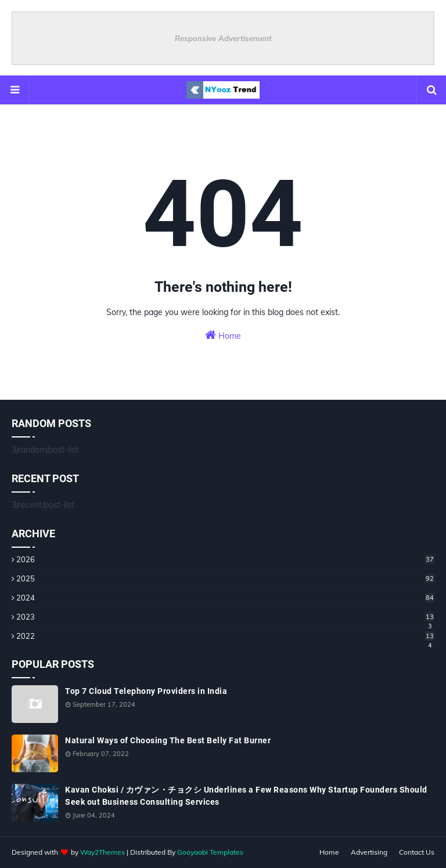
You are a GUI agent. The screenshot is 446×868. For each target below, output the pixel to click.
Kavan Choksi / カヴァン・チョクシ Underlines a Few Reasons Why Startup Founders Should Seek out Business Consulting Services (246, 796)
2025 (225, 578)
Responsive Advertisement (223, 38)
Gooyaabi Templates (210, 852)
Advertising (369, 852)
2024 (225, 598)
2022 (225, 636)
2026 (225, 559)
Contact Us (417, 852)
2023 (225, 617)
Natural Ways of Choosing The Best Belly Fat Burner (168, 740)
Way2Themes (102, 852)
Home (223, 335)
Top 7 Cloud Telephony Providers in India (146, 691)
